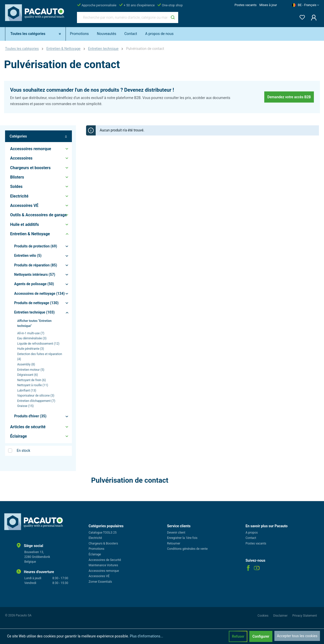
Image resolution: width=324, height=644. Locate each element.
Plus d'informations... (147, 636)
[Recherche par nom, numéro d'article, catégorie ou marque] (122, 17)
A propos (252, 533)
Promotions (96, 549)
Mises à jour (268, 5)
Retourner (174, 543)
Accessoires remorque (104, 571)
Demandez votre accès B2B (289, 97)
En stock (23, 451)
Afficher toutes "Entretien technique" (34, 324)
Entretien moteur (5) (31, 370)
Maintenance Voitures (103, 565)
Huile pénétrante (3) (31, 349)
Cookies (263, 616)
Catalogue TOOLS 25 (103, 533)
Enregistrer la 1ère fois (182, 538)
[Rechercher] (173, 17)
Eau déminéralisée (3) (32, 338)
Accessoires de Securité (105, 560)
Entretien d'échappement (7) (36, 401)
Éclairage (95, 554)
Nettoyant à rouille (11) (33, 385)
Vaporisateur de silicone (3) (36, 396)
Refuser (238, 636)
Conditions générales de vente (187, 549)
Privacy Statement (305, 616)
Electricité (95, 538)
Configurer (261, 636)
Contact (251, 538)
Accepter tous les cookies (297, 636)
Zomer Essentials (100, 582)
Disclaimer (281, 616)
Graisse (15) (25, 406)
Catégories (38, 136)
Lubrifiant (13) (27, 391)
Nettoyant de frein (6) (32, 380)
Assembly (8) (26, 364)
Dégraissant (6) (28, 375)
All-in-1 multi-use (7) (31, 333)
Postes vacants (245, 5)
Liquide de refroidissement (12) (38, 344)
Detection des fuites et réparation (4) (40, 357)
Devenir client (176, 533)
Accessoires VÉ (99, 576)
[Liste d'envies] (301, 16)
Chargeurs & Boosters (103, 543)
